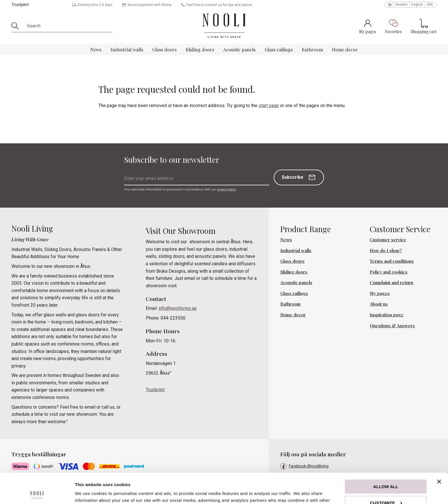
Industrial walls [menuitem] (127, 50)
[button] (393, 26)
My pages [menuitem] (380, 293)
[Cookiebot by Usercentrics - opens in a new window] (37, 493)
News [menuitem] (96, 50)
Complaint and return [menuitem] (391, 282)
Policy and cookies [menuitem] (389, 272)
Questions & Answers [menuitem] (392, 326)
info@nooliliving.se (178, 308)
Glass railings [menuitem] (279, 50)
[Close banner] (439, 451)
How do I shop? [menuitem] (386, 250)
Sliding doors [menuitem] (200, 50)
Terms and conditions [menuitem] (392, 261)
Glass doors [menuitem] (164, 50)
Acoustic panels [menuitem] (239, 50)
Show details (88, 493)
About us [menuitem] (379, 304)
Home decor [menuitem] (345, 50)
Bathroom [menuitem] (312, 50)
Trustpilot (20, 5)
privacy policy (226, 189)
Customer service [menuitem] (388, 240)
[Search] (17, 26)
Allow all (386, 456)
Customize (386, 472)
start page (269, 106)
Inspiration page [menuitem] (387, 315)
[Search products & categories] (68, 26)
